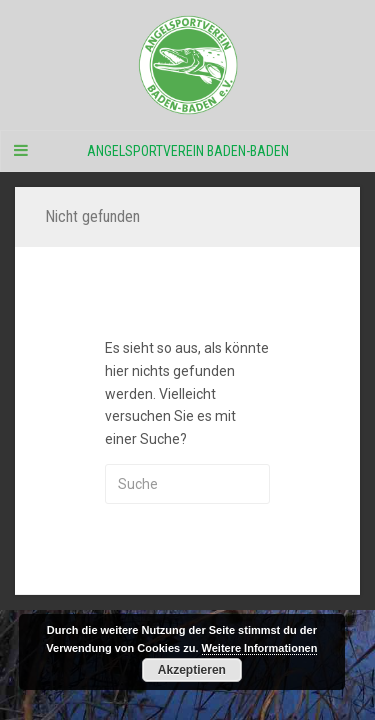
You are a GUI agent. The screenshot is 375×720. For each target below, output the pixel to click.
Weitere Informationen (260, 648)
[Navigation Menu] (20, 151)
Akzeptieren (192, 670)
